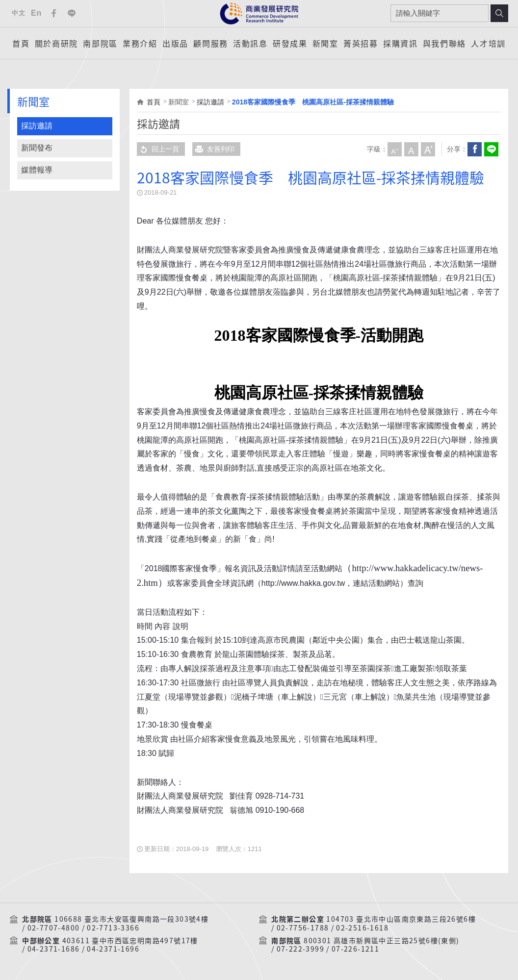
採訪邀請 (37, 126)
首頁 (21, 43)
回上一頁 (158, 149)
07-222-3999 (300, 949)
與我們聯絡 (444, 43)
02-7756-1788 (303, 928)
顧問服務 (210, 43)
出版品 (175, 43)
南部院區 (100, 43)
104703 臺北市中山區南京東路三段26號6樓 (401, 919)
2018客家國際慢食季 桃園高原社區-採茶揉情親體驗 (313, 102)
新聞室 (325, 43)
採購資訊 (400, 43)
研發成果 (290, 43)
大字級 (428, 149)
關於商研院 (56, 43)
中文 (18, 13)
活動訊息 (250, 43)
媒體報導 (37, 170)
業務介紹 (140, 43)
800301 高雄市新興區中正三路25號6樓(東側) (381, 941)
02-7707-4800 (54, 928)
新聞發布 (37, 148)
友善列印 (213, 149)
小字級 (394, 149)
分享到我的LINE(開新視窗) (491, 149)
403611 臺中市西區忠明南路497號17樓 (130, 941)
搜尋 (499, 13)
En (36, 13)
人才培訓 (488, 43)
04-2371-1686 (54, 949)
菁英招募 (361, 43)
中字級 (411, 149)
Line (72, 13)
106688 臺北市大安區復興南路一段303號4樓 (131, 919)
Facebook (54, 13)
